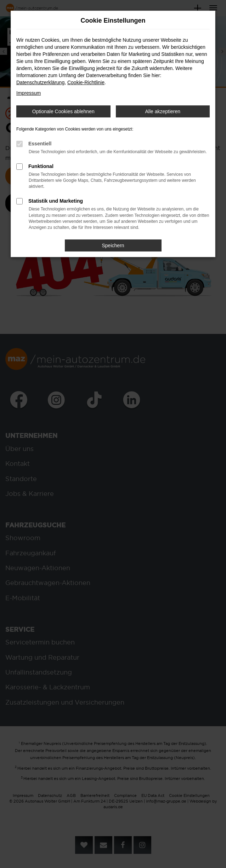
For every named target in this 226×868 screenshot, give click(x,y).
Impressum (29, 93)
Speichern (113, 245)
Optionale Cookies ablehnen (63, 111)
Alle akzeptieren (163, 111)
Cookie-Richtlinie (86, 82)
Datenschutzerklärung (40, 82)
